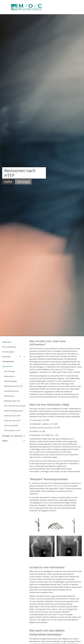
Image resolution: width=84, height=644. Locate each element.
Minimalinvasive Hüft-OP (13, 386)
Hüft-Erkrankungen (9, 347)
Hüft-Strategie (10, 371)
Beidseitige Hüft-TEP (12, 401)
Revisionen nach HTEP (12, 421)
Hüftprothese (9, 396)
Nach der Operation (11, 425)
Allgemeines (7, 342)
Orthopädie (6, 357)
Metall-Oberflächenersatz (14, 411)
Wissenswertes (10, 376)
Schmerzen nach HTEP (12, 416)
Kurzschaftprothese (11, 391)
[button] (15, 357)
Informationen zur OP (12, 430)
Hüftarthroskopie (10, 381)
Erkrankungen (8, 352)
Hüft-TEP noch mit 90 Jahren (15, 406)
